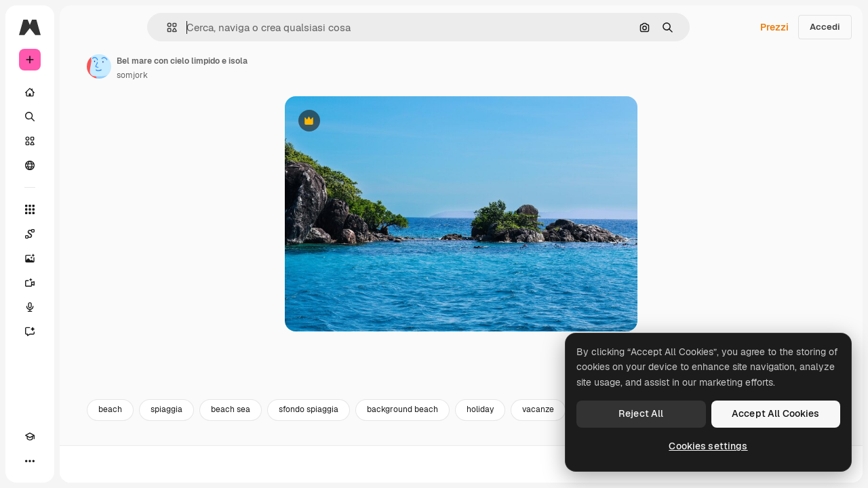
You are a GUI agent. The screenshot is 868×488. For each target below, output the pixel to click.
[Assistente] (81, 331)
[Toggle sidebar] (133, 27)
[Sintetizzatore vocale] (81, 307)
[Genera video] (81, 283)
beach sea (334, 446)
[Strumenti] (81, 209)
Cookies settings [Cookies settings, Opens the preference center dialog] (708, 446)
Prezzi (774, 27)
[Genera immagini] (81, 258)
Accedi (825, 27)
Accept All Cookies (776, 413)
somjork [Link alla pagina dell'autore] (235, 75)
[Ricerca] (81, 117)
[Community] (81, 165)
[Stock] (81, 141)
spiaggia (270, 446)
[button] (218, 27)
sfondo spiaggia (412, 446)
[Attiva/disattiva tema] (54, 461)
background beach (506, 446)
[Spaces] (81, 234)
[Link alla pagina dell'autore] (202, 66)
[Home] (81, 92)
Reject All (641, 413)
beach (213, 446)
